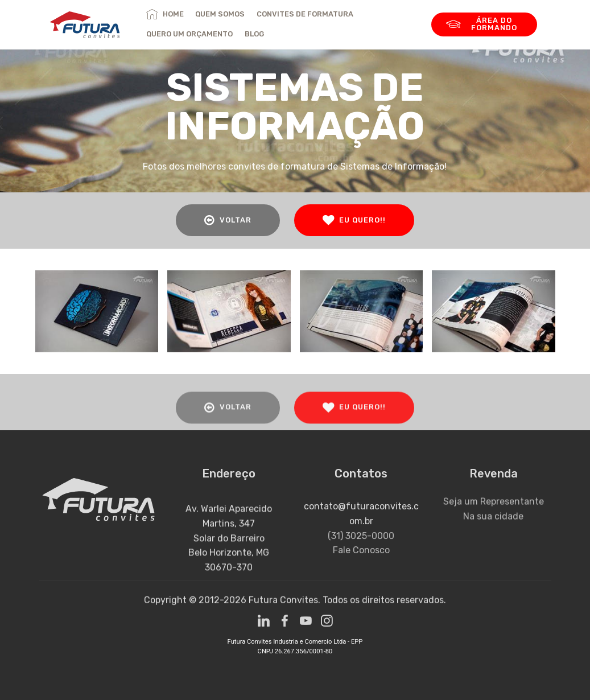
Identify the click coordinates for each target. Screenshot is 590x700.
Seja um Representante (494, 509)
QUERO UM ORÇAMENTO (189, 34)
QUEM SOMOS (220, 14)
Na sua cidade (493, 524)
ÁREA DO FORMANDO (482, 24)
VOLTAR (228, 220)
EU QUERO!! (354, 220)
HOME (165, 14)
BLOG (254, 34)
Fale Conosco (361, 565)
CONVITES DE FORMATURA (305, 14)
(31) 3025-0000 (361, 551)
